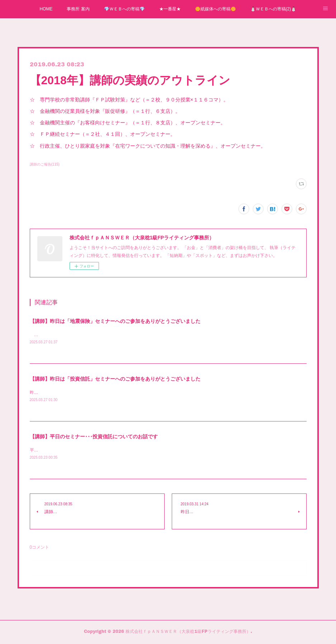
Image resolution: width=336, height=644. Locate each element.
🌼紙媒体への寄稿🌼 (216, 9)
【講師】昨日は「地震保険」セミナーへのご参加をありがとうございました (115, 321)
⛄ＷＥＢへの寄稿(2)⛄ (273, 9)
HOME (46, 9)
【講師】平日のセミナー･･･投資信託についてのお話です (94, 438)
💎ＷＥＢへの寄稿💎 (124, 9)
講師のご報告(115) (45, 164)
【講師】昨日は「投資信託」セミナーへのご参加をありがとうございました (115, 380)
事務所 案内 (78, 9)
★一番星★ (170, 9)
